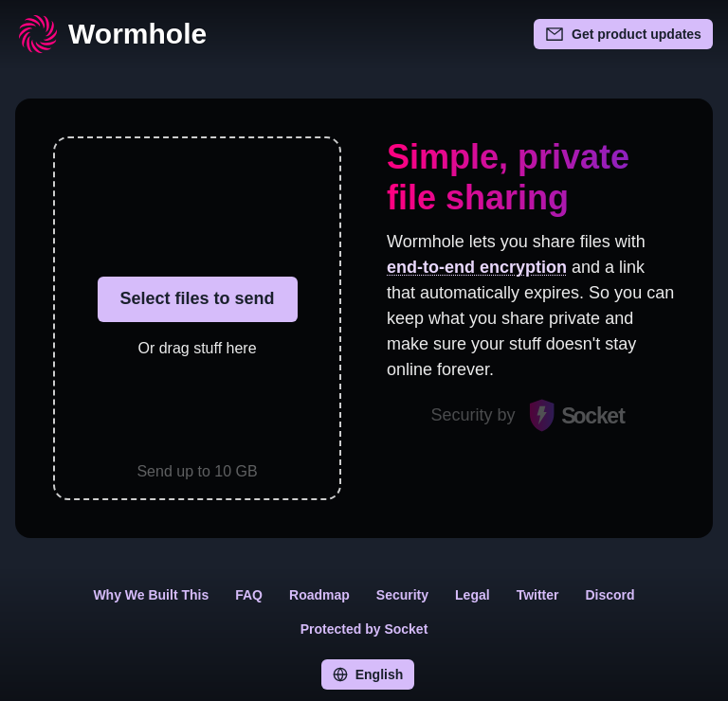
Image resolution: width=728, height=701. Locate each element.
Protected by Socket (364, 629)
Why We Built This (151, 595)
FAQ (249, 595)
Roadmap (319, 595)
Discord (610, 595)
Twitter (538, 595)
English (368, 674)
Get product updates (623, 34)
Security (402, 595)
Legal (473, 595)
